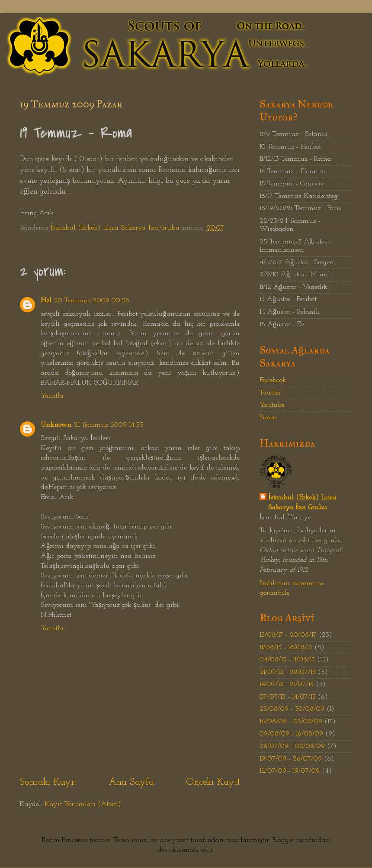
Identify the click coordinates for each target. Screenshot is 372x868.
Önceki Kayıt (213, 782)
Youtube (272, 405)
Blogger (284, 840)
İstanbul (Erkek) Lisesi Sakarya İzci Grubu (302, 503)
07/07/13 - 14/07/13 (288, 697)
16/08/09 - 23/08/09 (291, 722)
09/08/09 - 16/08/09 (291, 734)
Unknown (56, 425)
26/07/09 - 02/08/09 (292, 746)
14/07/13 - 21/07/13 (287, 684)
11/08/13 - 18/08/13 (286, 648)
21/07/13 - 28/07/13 (288, 672)
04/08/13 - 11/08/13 (287, 660)
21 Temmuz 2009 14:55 (109, 425)
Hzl (46, 301)
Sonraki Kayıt (48, 782)
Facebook (273, 380)
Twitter (270, 393)
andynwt (174, 840)
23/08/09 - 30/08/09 (292, 709)
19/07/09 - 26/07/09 (291, 759)
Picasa (268, 418)
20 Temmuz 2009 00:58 (92, 301)
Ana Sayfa (131, 782)
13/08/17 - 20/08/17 (288, 635)
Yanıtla (52, 396)
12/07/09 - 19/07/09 (290, 771)
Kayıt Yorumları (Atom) (83, 804)
